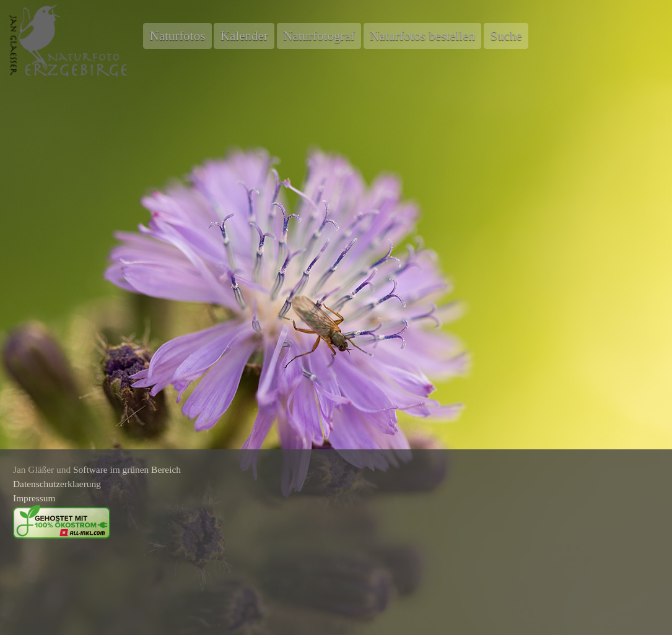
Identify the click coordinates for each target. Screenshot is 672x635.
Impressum (34, 498)
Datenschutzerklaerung (57, 484)
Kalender (244, 36)
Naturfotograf (319, 36)
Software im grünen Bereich (127, 469)
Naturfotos (178, 36)
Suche (506, 36)
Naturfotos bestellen (422, 36)
